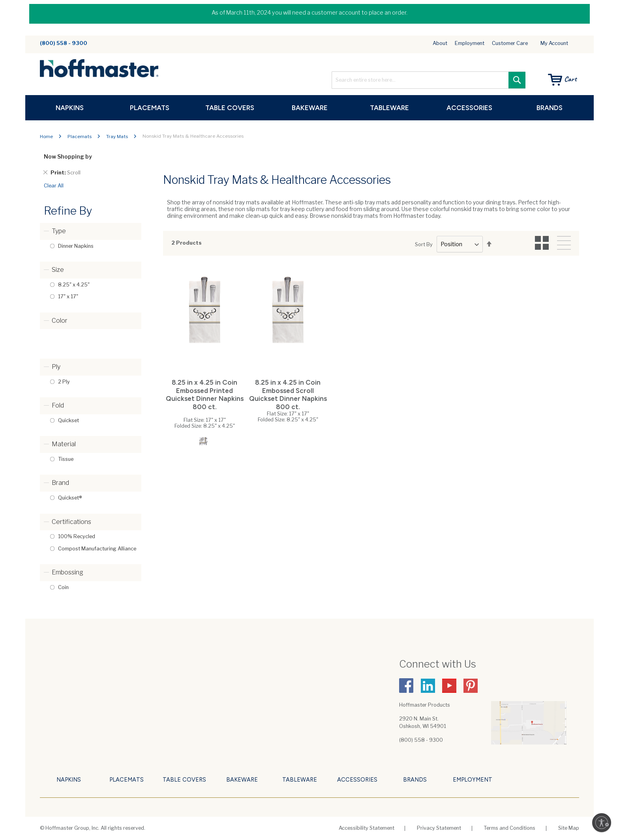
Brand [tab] (60, 483)
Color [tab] (60, 321)
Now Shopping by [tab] (68, 156)
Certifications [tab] (71, 522)
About (440, 44)
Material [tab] (64, 444)
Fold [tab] (58, 405)
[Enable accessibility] (602, 823)
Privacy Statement (439, 828)
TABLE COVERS (184, 780)
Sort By (424, 244)
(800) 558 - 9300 (64, 43)
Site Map (569, 828)
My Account (554, 43)
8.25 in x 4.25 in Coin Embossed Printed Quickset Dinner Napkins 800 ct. (205, 394)
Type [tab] (59, 231)
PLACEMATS (127, 780)
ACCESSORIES (357, 780)
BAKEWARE (242, 780)
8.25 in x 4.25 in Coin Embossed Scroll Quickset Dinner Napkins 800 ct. (288, 394)
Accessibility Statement (367, 828)
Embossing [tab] (68, 572)
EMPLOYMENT (473, 780)
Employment (470, 44)
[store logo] (99, 69)
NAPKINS (69, 780)
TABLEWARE (300, 780)
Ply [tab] (56, 367)
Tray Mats (117, 137)
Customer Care (510, 44)
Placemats (80, 137)
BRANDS (415, 780)
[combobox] (429, 80)
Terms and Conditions (509, 828)
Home (46, 137)
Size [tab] (58, 270)
